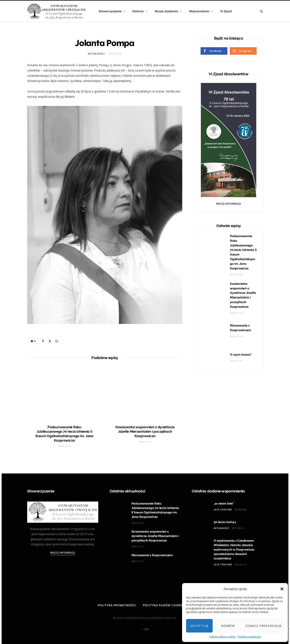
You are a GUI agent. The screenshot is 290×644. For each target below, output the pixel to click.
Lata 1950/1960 (223, 564)
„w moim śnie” (224, 504)
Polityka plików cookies (222, 637)
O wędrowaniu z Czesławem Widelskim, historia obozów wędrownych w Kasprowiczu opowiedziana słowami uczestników (234, 550)
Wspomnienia (199, 11)
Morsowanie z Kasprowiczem (152, 555)
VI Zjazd (226, 11)
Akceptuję (199, 626)
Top (145, 629)
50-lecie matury (225, 522)
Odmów (228, 626)
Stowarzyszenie (110, 11)
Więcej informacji (229, 204)
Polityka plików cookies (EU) (168, 605)
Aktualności (96, 54)
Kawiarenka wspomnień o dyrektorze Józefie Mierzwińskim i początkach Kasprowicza (145, 431)
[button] (282, 589)
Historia (138, 11)
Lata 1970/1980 (223, 510)
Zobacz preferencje (264, 626)
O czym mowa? (241, 355)
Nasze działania (166, 11)
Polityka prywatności (249, 637)
